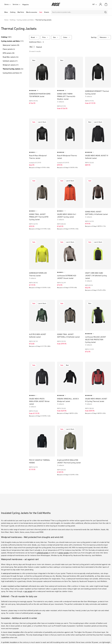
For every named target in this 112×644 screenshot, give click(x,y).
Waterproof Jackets (11, 45)
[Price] (45, 37)
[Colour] (67, 37)
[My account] (101, 4)
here (39, 613)
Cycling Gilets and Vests (12, 73)
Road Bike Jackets (11, 57)
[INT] (95, 4)
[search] (106, 12)
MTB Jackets (9, 53)
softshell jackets (43, 553)
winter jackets (64, 553)
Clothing (6, 37)
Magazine (25, 4)
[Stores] (9, 4)
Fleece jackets (9, 49)
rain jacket (28, 591)
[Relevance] (104, 37)
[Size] (56, 37)
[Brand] (34, 37)
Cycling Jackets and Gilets (12, 41)
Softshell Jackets (10, 61)
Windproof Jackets (11, 65)
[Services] (18, 4)
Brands (47, 12)
